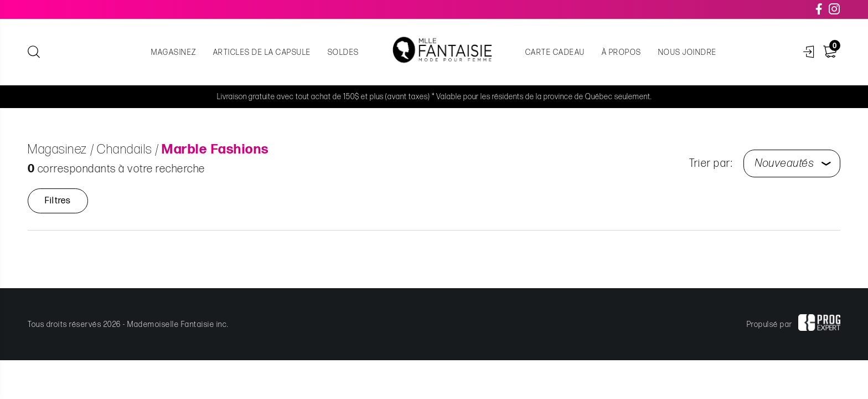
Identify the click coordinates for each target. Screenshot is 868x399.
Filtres (58, 201)
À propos (622, 52)
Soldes (343, 52)
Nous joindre (688, 52)
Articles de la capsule (262, 52)
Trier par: (711, 163)
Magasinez (174, 52)
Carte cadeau (555, 52)
